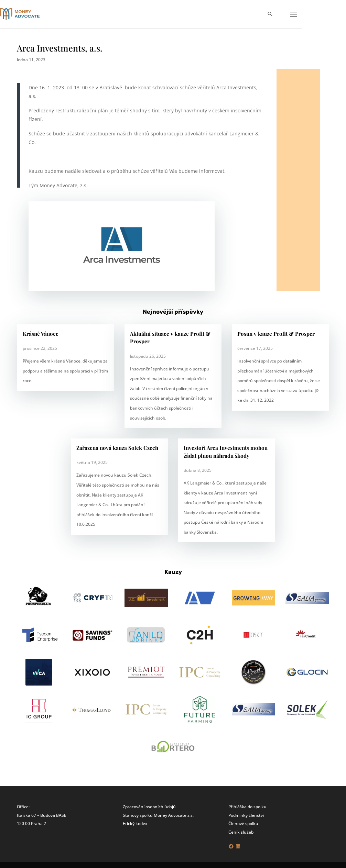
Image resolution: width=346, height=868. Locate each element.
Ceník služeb (241, 832)
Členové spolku (243, 823)
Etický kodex (135, 823)
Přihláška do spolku (247, 806)
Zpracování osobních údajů (149, 806)
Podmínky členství (246, 815)
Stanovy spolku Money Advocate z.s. (158, 815)
